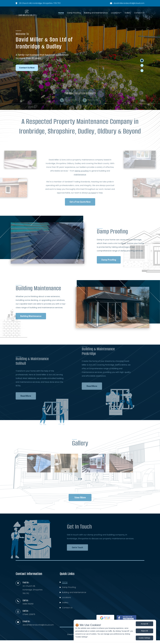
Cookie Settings (144, 638)
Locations (115, 13)
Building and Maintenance (96, 13)
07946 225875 (29, 614)
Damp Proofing (74, 13)
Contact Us (139, 13)
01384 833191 (28, 604)
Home (61, 13)
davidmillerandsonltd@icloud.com (129, 3)
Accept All (144, 624)
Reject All (144, 631)
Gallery (128, 13)
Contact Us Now (27, 68)
